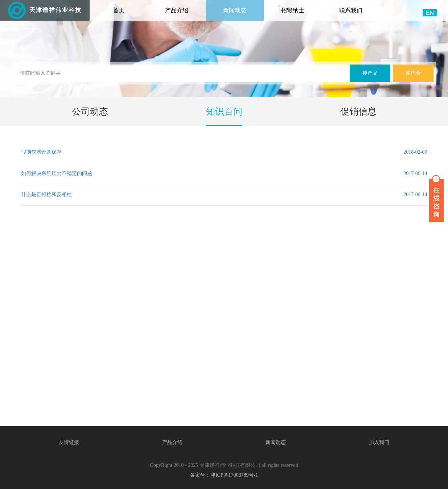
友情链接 (69, 442)
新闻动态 (235, 10)
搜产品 (370, 73)
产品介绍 (177, 10)
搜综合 (413, 73)
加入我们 (379, 442)
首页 (129, 7)
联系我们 (351, 10)
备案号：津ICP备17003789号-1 (224, 475)
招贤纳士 (293, 10)
